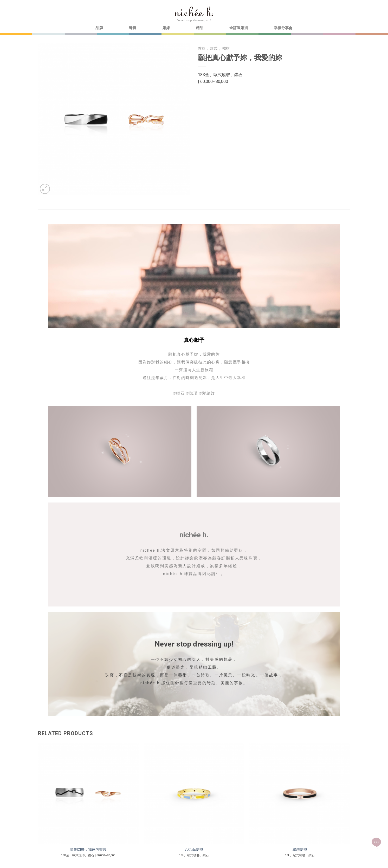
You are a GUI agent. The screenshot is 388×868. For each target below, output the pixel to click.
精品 (200, 28)
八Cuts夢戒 (194, 850)
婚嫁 (166, 28)
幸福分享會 (283, 28)
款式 (214, 48)
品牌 (99, 28)
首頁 (202, 48)
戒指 (226, 48)
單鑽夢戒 (300, 850)
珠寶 (133, 28)
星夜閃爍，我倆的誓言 (88, 850)
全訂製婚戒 (239, 28)
